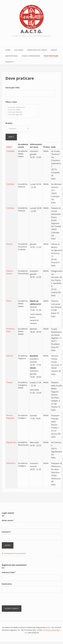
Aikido (54, 50)
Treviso (9, 382)
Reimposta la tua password (15, 553)
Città (9, 147)
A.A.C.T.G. (31, 31)
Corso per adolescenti (22, 107)
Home (8, 50)
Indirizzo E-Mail (8, 572)
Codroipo (10, 184)
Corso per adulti (22, 110)
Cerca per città (13, 88)
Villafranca (11, 463)
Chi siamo (19, 50)
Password (6, 532)
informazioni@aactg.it (52, 630)
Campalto (10, 151)
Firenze (9, 244)
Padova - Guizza (10, 272)
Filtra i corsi (11, 102)
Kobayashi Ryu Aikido (37, 50)
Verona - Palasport (10, 417)
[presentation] (20, 599)
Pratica (9, 123)
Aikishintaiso (11, 56)
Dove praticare (51, 56)
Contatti (9, 62)
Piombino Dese (10, 330)
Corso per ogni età (22, 114)
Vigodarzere (11, 442)
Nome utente (7, 520)
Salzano (10, 356)
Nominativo (7, 584)
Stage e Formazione (31, 56)
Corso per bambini (22, 112)
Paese (9, 301)
